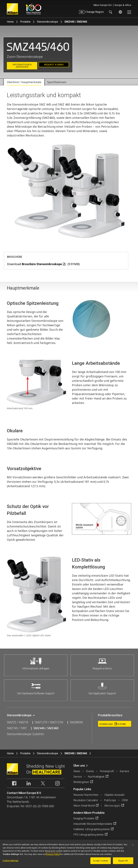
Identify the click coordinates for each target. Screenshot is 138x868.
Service (78, 777)
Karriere (124, 771)
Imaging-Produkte (84, 818)
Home (10, 22)
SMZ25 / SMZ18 (17, 722)
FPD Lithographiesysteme (88, 835)
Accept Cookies (101, 862)
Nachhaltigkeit (96, 777)
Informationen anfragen (22, 66)
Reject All (123, 862)
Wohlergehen (81, 782)
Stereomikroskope (47, 22)
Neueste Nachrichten (86, 795)
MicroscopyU (112, 806)
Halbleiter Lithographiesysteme (92, 829)
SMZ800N (76, 722)
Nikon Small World (84, 806)
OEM (125, 800)
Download (113, 724)
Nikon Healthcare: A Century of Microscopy (34, 9)
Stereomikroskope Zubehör (26, 734)
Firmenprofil (107, 771)
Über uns (79, 766)
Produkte (25, 22)
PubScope (110, 800)
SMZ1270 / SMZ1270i (49, 722)
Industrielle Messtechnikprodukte (93, 824)
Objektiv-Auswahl (114, 795)
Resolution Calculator (86, 800)
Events (90, 771)
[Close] (133, 847)
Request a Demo (54, 64)
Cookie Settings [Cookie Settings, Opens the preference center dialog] (11, 862)
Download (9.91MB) (43, 264)
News (77, 771)
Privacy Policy (53, 856)
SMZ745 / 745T (17, 728)
